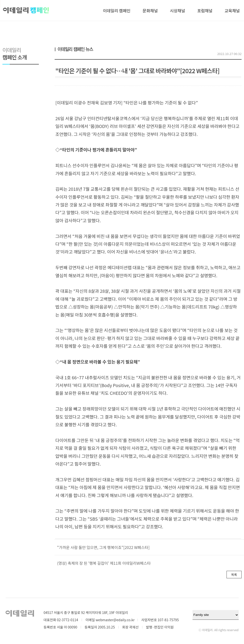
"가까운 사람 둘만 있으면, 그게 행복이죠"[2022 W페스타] (103, 547)
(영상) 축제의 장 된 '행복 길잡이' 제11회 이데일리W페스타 (104, 563)
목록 (234, 575)
